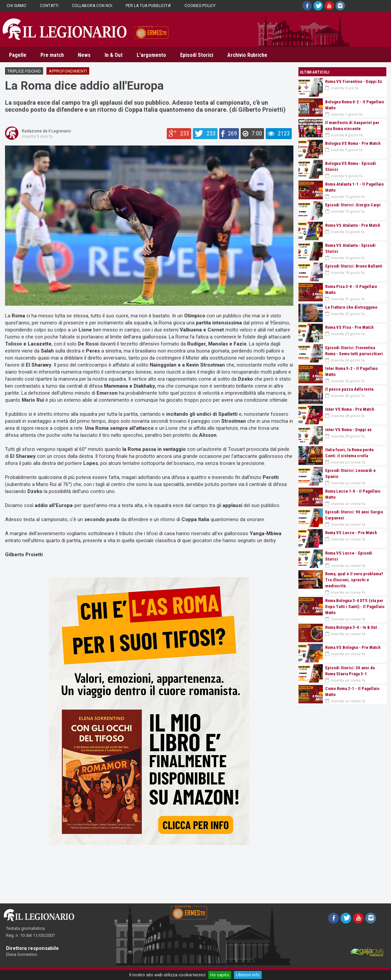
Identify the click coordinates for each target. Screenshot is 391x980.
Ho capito (220, 975)
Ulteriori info (248, 975)
